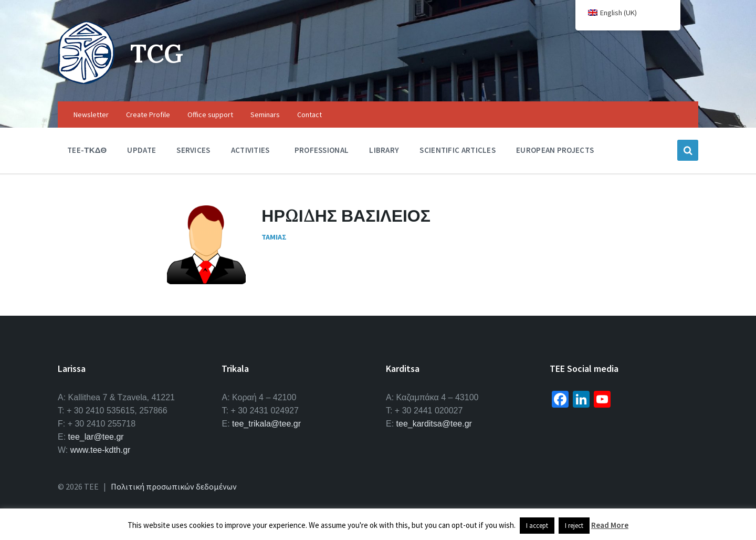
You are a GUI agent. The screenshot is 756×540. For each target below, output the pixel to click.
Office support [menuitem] (210, 115)
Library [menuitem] (384, 150)
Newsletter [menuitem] (91, 115)
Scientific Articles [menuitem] (458, 150)
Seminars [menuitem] (265, 115)
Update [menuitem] (141, 150)
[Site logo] (86, 81)
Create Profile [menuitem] (148, 115)
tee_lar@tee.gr (96, 437)
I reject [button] (574, 526)
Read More (610, 525)
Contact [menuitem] (309, 115)
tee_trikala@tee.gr (266, 424)
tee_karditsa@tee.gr (434, 424)
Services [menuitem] (193, 150)
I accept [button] (537, 526)
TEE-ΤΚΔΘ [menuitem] (87, 150)
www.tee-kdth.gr (101, 450)
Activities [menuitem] (250, 150)
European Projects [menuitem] (555, 150)
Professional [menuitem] (322, 150)
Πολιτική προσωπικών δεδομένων (174, 486)
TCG (157, 53)
